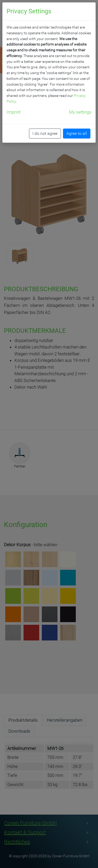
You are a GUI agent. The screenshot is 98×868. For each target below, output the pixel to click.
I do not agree (45, 133)
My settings (80, 112)
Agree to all (77, 133)
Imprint (13, 112)
